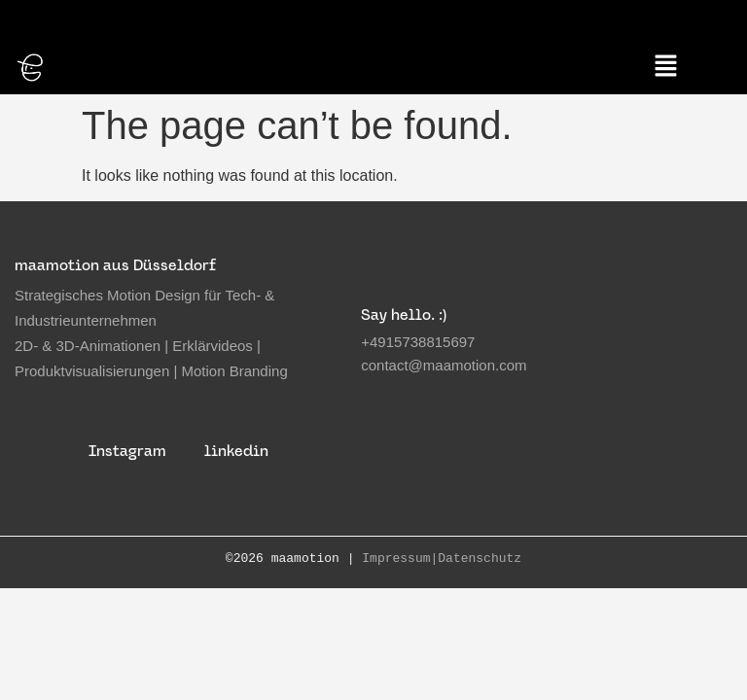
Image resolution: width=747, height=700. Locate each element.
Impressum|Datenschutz (442, 557)
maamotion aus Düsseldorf (115, 263)
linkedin (236, 449)
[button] (666, 66)
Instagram (127, 449)
